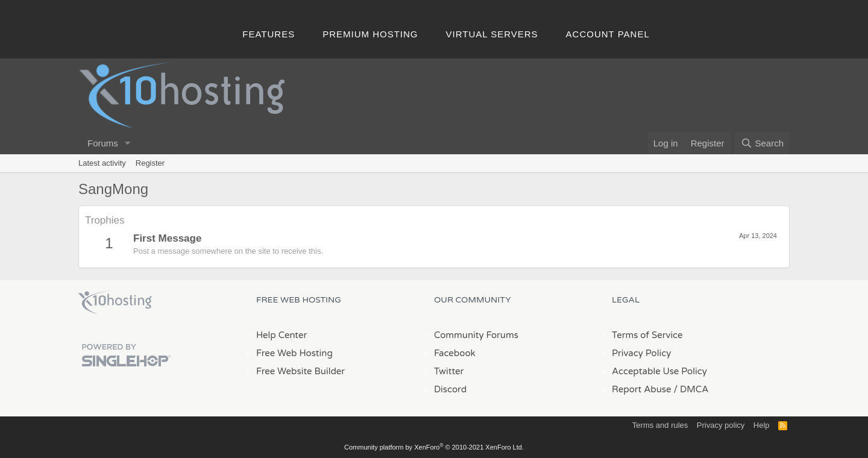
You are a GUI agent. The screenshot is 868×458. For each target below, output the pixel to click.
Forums (103, 143)
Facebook (455, 353)
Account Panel (608, 34)
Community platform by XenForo (434, 447)
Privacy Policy (641, 353)
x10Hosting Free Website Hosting (115, 303)
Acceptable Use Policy (659, 371)
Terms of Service (647, 335)
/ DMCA (691, 389)
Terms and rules (660, 425)
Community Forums (476, 335)
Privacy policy (721, 425)
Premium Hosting (370, 34)
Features (269, 34)
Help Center (281, 335)
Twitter (449, 371)
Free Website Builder (300, 371)
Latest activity (102, 163)
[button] (128, 143)
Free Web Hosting (294, 353)
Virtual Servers (492, 34)
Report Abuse (642, 389)
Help (762, 425)
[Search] (762, 143)
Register (150, 163)
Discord (450, 389)
